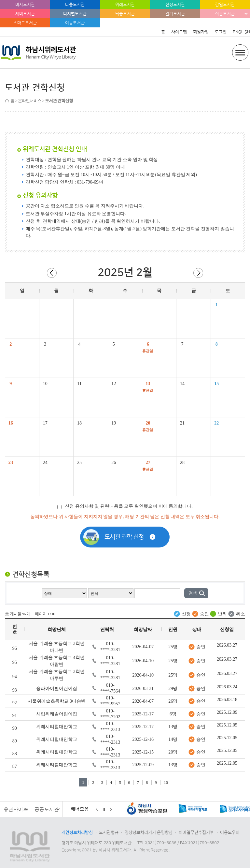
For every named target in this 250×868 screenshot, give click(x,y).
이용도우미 (230, 832)
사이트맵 (179, 32)
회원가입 (201, 32)
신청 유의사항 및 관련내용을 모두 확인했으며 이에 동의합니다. (125, 506)
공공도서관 (47, 809)
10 (166, 782)
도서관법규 (109, 832)
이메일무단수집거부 (196, 832)
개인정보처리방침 (77, 832)
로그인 (221, 32)
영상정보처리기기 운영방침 (149, 832)
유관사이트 (16, 809)
